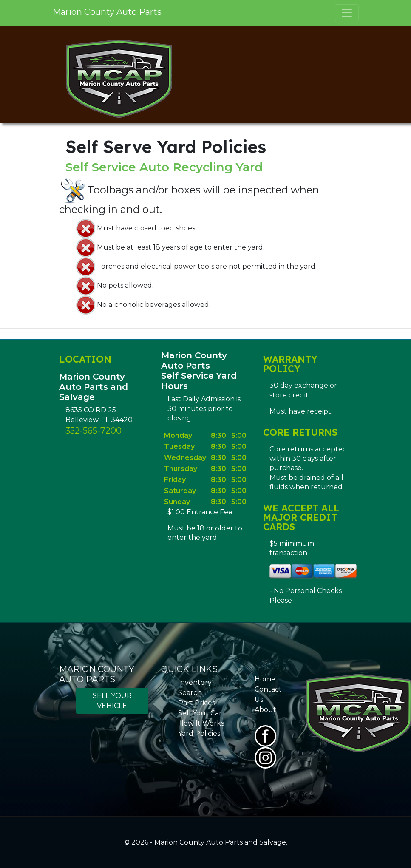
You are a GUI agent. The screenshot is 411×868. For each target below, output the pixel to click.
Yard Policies (199, 733)
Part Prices (197, 703)
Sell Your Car (200, 713)
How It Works (201, 723)
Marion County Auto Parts (107, 12)
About (265, 710)
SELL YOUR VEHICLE (112, 701)
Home (265, 679)
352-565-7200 (94, 431)
